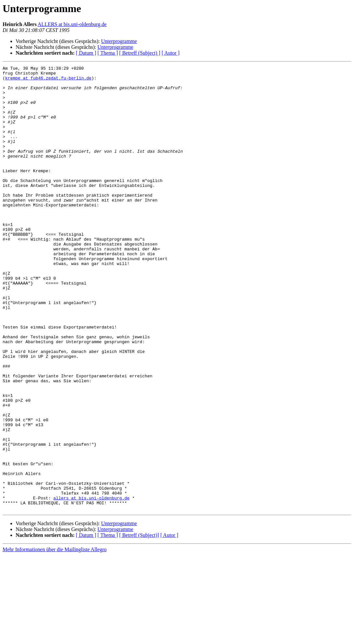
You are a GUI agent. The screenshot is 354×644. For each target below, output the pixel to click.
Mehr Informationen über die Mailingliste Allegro (54, 638)
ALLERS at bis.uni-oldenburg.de (72, 24)
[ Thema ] (108, 53)
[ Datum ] (86, 53)
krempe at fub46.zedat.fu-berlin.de (48, 81)
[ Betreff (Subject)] (139, 624)
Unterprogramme (119, 41)
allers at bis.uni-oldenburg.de (91, 585)
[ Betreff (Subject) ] (140, 53)
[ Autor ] (171, 53)
